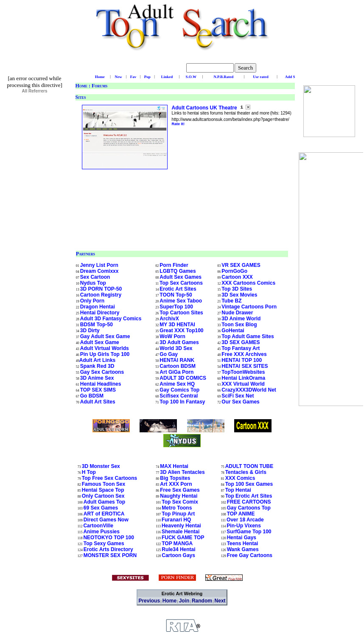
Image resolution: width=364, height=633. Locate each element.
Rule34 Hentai (178, 549)
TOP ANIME (241, 514)
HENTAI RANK (177, 360)
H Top (89, 472)
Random (202, 601)
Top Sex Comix (180, 502)
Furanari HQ (176, 520)
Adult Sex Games (181, 277)
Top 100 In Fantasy (182, 402)
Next (220, 601)
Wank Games (243, 549)
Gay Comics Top (179, 390)
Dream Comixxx (99, 271)
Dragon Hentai (98, 307)
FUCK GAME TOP (183, 538)
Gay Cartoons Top (249, 508)
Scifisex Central (179, 396)
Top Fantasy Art (241, 348)
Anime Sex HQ (177, 384)
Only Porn (92, 301)
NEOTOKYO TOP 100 (108, 538)
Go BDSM (92, 396)
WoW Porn (172, 336)
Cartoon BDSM (178, 366)
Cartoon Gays (178, 555)
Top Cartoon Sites (181, 313)
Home (81, 86)
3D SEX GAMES (241, 342)
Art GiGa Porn (176, 372)
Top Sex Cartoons (181, 283)
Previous (149, 601)
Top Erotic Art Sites (249, 496)
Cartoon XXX (237, 277)
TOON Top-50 (176, 295)
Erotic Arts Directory (108, 549)
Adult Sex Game (100, 342)
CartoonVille (98, 526)
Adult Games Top (104, 502)
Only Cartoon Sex (103, 496)
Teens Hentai (243, 543)
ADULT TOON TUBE (249, 466)
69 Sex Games (101, 508)
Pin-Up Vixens (244, 526)
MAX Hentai (174, 466)
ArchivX (169, 319)
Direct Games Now (106, 520)
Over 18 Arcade (245, 520)
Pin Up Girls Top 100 (105, 354)
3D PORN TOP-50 (101, 289)
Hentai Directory (100, 313)
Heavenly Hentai (181, 526)
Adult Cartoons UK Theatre (205, 108)
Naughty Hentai (179, 496)
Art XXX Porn (176, 484)
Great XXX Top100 (181, 331)
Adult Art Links (98, 360)
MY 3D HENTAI (177, 325)
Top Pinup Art (178, 514)
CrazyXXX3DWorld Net (249, 390)
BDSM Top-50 (97, 325)
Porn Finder (174, 265)
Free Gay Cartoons (250, 555)
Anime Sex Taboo (181, 301)
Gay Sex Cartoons (102, 372)
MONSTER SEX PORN (110, 555)
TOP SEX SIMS (98, 390)
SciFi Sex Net (238, 396)
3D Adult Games (179, 342)
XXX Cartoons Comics (248, 283)
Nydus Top (93, 283)
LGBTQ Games (178, 271)
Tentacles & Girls (246, 472)
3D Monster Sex (101, 466)
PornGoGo (234, 271)
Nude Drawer (237, 313)
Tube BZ (231, 301)
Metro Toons (177, 508)
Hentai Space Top (103, 490)
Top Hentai (238, 490)
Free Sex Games (180, 490)
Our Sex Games (240, 402)
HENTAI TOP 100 (242, 360)
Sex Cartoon (95, 277)
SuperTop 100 (176, 307)
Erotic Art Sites (178, 289)
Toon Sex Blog (239, 325)
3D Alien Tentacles (182, 472)
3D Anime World (241, 319)
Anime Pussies (101, 532)
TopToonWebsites (243, 372)
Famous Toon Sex (104, 484)
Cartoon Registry (101, 295)
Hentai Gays (242, 538)
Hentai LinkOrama (243, 378)
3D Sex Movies (239, 295)
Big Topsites (175, 478)
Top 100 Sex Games (249, 484)
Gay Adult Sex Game (105, 336)
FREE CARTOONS (249, 502)
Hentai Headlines (101, 384)
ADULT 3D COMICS (183, 378)
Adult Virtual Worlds (105, 348)
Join (184, 601)
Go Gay (169, 354)
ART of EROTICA (104, 514)
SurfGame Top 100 (249, 532)
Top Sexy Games (104, 543)
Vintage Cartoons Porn (249, 307)
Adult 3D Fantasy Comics (111, 319)
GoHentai (233, 331)
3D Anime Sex (97, 378)
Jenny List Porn (99, 265)
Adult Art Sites (98, 402)
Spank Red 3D (97, 366)
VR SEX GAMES (241, 265)
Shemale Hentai (181, 532)
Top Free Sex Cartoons (109, 478)
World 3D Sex (176, 348)
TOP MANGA (177, 543)
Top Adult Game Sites (248, 336)
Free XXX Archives (244, 354)
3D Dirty (90, 331)
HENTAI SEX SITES (245, 366)
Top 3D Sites (237, 289)
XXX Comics (240, 478)
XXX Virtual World (243, 384)
